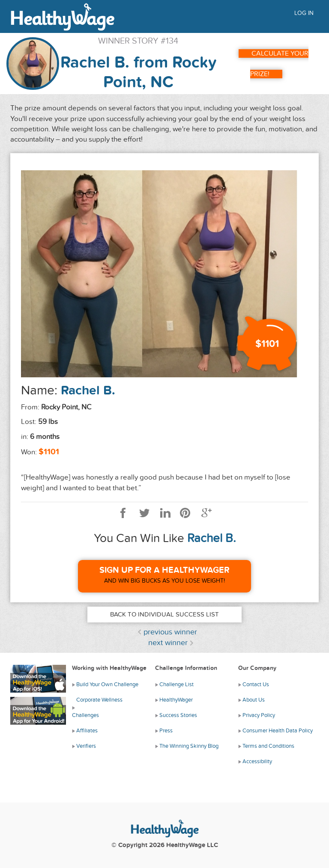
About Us (254, 700)
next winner (168, 643)
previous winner (170, 632)
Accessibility (257, 761)
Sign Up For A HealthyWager (164, 570)
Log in (304, 13)
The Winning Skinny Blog (189, 746)
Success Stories (178, 715)
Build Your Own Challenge (107, 684)
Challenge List (176, 684)
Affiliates (87, 731)
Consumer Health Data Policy (278, 731)
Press (166, 731)
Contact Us (256, 684)
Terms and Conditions (268, 746)
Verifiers (86, 746)
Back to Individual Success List (164, 614)
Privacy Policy (259, 715)
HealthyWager (176, 700)
